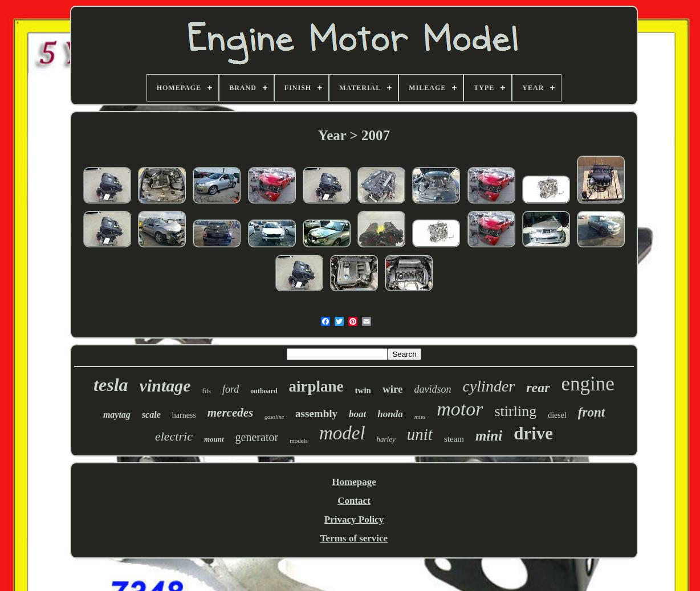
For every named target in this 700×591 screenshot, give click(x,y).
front (591, 412)
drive (533, 433)
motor (460, 409)
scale (151, 415)
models (299, 441)
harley (386, 439)
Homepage (354, 482)
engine (588, 384)
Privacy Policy (354, 519)
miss (420, 417)
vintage (165, 386)
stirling (515, 411)
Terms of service (354, 538)
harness (184, 415)
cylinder (489, 386)
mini (489, 436)
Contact (354, 501)
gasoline (274, 417)
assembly (316, 413)
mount (214, 439)
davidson (432, 389)
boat (357, 414)
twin (363, 390)
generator (257, 437)
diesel (557, 415)
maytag (117, 415)
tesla (111, 385)
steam (454, 439)
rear (538, 388)
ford (231, 389)
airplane (316, 386)
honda (390, 414)
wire (393, 389)
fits (207, 391)
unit (420, 434)
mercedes (230, 413)
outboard (264, 391)
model (342, 433)
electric (174, 436)
